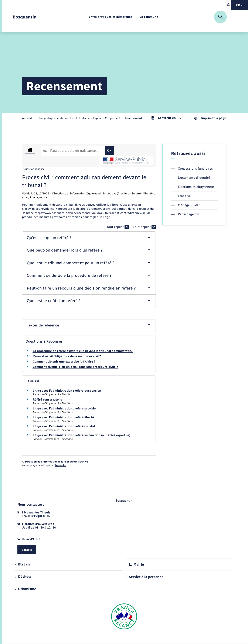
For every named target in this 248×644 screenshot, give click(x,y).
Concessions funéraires (192, 169)
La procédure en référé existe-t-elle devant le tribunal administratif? (83, 351)
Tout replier (118, 227)
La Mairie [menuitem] (135, 565)
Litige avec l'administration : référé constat (64, 426)
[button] (89, 238)
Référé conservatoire (48, 400)
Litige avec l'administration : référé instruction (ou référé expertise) (81, 435)
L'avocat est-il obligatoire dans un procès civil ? (67, 356)
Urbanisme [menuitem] (26, 589)
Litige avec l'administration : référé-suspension (67, 391)
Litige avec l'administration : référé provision (65, 408)
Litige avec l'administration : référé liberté (63, 417)
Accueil (27, 118)
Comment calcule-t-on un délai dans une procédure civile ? (75, 367)
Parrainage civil (186, 214)
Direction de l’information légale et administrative (57, 462)
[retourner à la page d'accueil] (25, 17)
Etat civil (181, 196)
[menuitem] (111, 17)
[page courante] (133, 118)
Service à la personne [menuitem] (145, 577)
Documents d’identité (191, 178)
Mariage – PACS (186, 205)
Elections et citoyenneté (192, 187)
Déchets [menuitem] (23, 577)
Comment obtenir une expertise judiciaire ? (64, 362)
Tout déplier (144, 227)
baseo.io (60, 465)
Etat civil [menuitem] (24, 564)
